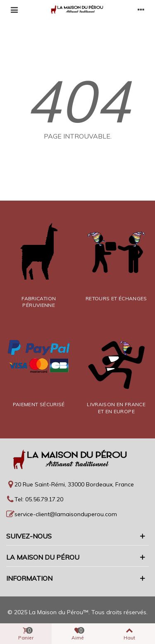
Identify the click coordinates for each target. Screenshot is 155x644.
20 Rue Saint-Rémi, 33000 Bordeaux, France (74, 484)
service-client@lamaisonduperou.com (66, 514)
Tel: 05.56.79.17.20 (39, 499)
